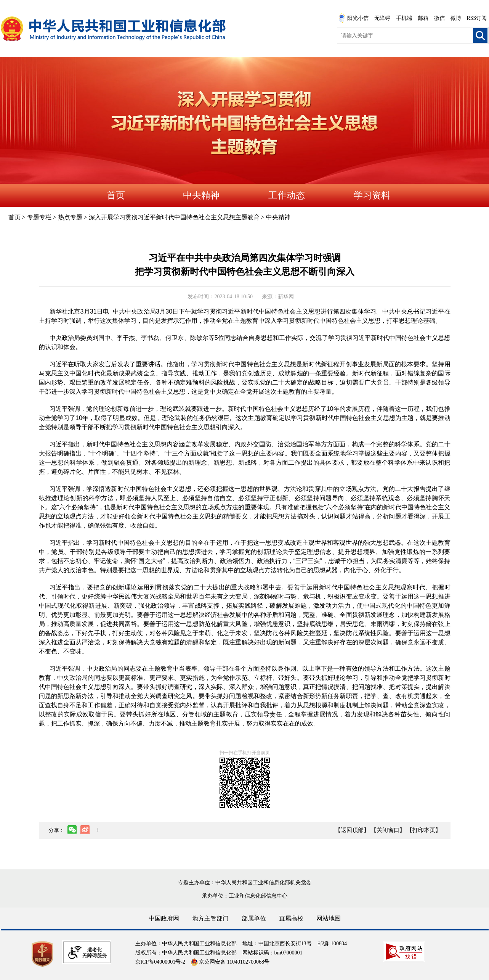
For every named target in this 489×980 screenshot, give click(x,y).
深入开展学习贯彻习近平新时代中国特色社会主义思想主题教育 (174, 217)
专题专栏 (39, 217)
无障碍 (382, 18)
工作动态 (287, 195)
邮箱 (423, 18)
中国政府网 (164, 918)
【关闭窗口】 (388, 830)
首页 (116, 195)
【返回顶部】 (352, 830)
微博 (456, 18)
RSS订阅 (477, 18)
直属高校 (291, 918)
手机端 (404, 18)
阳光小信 (353, 18)
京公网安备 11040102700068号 (230, 962)
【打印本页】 (424, 830)
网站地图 (329, 918)
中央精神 (201, 195)
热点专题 (70, 217)
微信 (439, 18)
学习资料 (372, 195)
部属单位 (254, 918)
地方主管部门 (210, 918)
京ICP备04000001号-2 (160, 962)
